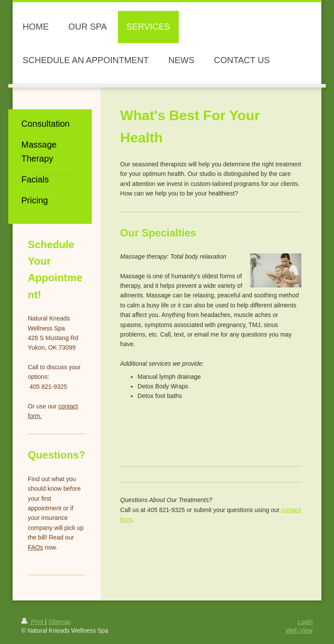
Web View (299, 631)
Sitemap (59, 622)
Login (305, 622)
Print (33, 622)
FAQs (35, 547)
